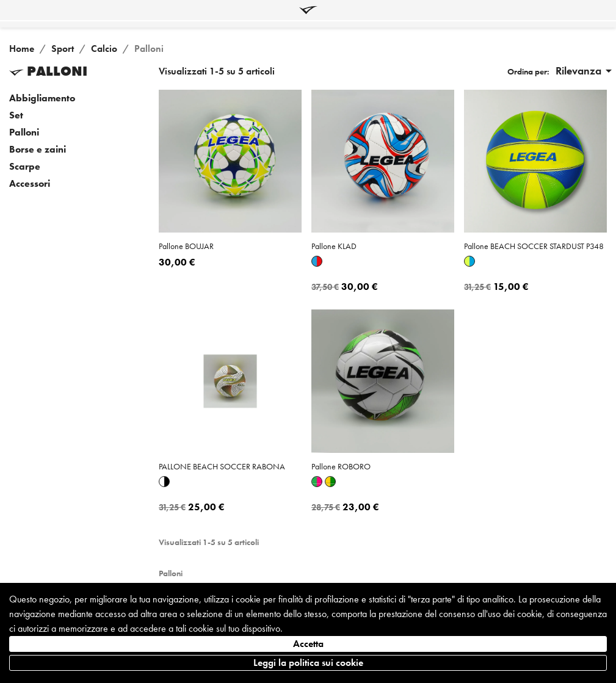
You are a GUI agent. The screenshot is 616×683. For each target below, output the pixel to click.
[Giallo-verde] (330, 482)
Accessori (30, 184)
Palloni (24, 132)
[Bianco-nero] (164, 482)
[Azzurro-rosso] (317, 261)
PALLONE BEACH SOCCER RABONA (222, 466)
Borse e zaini (38, 150)
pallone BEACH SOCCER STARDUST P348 (534, 246)
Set (16, 115)
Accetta (308, 644)
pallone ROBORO (341, 466)
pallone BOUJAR (186, 246)
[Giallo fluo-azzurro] (469, 261)
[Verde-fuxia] (317, 482)
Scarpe (25, 167)
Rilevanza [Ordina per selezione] (586, 71)
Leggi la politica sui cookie (308, 663)
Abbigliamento (42, 98)
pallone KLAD (334, 246)
